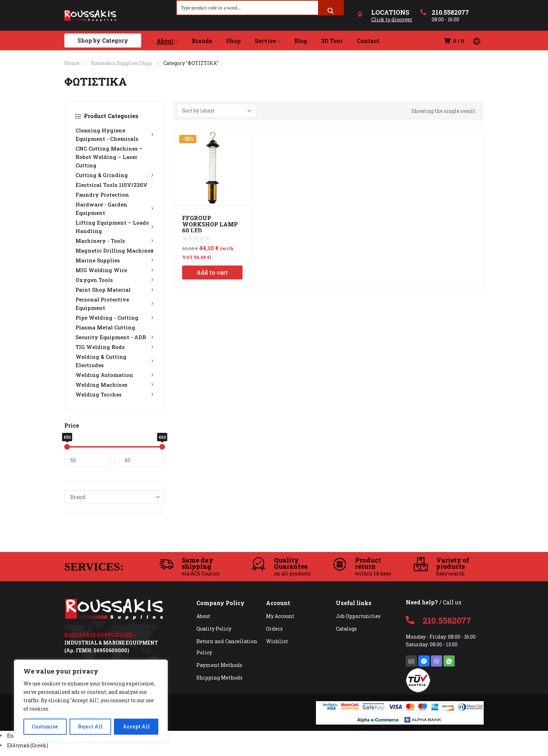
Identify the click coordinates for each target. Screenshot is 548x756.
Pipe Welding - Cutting (115, 318)
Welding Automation (115, 375)
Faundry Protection (102, 195)
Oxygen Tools (115, 280)
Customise (45, 726)
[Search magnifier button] (331, 11)
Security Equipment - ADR (115, 337)
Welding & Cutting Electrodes (115, 361)
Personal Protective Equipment (115, 304)
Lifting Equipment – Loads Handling (115, 227)
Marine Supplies (115, 260)
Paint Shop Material (115, 290)
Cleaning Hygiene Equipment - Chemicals (115, 135)
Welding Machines (115, 385)
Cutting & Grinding (115, 175)
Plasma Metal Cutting (105, 327)
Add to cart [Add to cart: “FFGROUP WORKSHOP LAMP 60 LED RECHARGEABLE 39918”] (212, 272)
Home (72, 63)
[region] (91, 701)
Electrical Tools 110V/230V (111, 185)
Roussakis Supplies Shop (121, 63)
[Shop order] (216, 111)
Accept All (136, 726)
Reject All (90, 726)
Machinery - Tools (115, 241)
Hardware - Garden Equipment (115, 209)
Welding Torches (115, 394)
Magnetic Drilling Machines (115, 250)
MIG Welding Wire (115, 270)
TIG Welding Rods (115, 347)
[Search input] (248, 8)
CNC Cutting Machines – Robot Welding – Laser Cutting (109, 157)
